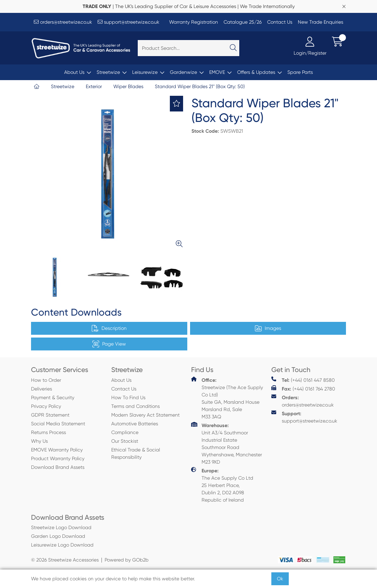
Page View (109, 344)
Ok (280, 579)
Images (268, 328)
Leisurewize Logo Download (62, 545)
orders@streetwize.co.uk (63, 22)
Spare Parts (300, 72)
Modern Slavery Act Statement (145, 415)
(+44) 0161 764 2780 (303, 389)
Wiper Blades (128, 86)
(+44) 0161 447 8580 (303, 380)
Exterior (94, 86)
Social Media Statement (58, 424)
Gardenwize (183, 72)
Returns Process (48, 432)
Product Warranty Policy (58, 458)
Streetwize (108, 72)
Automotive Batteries (135, 424)
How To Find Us (128, 397)
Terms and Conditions (135, 406)
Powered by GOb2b (127, 560)
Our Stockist (125, 441)
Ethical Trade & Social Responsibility (136, 453)
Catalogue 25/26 (243, 22)
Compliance (125, 432)
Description (109, 328)
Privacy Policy (46, 406)
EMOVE (217, 72)
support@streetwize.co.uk (129, 22)
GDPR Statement (50, 415)
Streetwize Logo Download (61, 527)
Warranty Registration (194, 22)
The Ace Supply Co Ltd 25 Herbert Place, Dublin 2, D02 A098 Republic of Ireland (222, 485)
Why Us (39, 441)
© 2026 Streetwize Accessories (65, 560)
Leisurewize (145, 72)
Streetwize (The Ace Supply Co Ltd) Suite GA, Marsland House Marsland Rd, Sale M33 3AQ (227, 398)
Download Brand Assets (58, 467)
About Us (74, 72)
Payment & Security (53, 397)
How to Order (46, 380)
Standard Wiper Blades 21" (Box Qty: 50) (200, 86)
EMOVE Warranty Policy (57, 450)
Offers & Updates (256, 72)
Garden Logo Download (58, 536)
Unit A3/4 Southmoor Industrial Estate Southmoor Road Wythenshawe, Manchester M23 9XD (227, 443)
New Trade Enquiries (321, 22)
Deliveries (42, 389)
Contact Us (280, 22)
